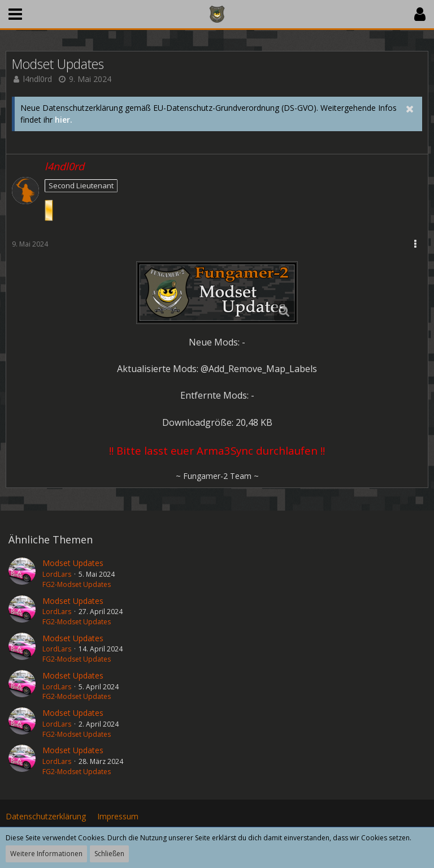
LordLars (57, 574)
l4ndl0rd (38, 79)
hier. (64, 120)
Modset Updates (73, 563)
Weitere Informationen (46, 854)
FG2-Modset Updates (77, 584)
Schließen (109, 854)
